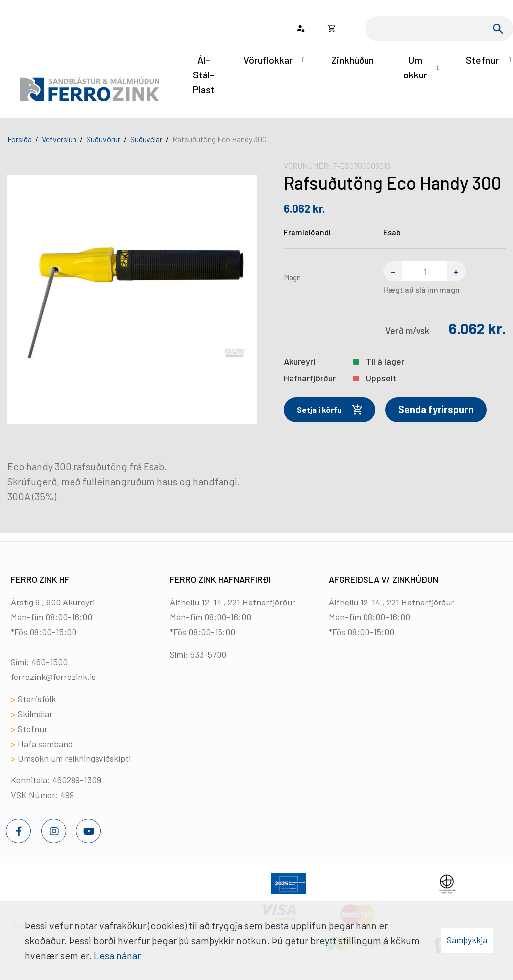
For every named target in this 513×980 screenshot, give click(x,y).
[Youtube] (88, 831)
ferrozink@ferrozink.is (53, 677)
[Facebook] (18, 831)
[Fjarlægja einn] (393, 271)
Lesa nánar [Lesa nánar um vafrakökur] (117, 955)
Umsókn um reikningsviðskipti (74, 758)
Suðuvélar (146, 139)
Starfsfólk (37, 699)
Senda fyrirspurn (436, 409)
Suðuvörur (103, 139)
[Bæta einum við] (456, 271)
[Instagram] (54, 831)
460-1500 (49, 662)
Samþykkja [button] (467, 940)
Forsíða (20, 139)
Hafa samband (45, 744)
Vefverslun (59, 139)
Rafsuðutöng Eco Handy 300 (220, 139)
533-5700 (208, 654)
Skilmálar (35, 714)
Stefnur (33, 729)
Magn (292, 277)
